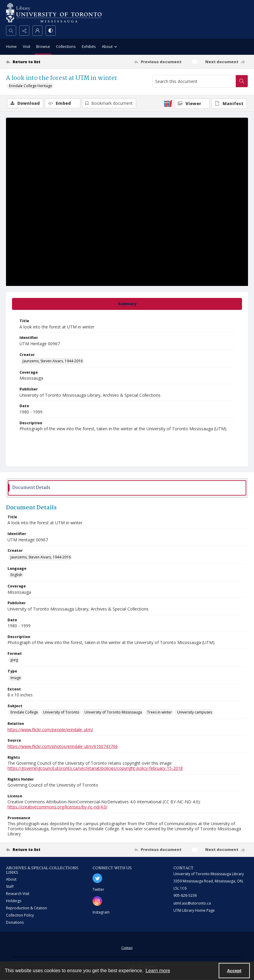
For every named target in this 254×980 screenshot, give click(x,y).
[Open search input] (11, 31)
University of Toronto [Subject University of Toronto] (61, 712)
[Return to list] (38, 62)
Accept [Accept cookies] (234, 971)
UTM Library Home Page (194, 910)
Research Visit (18, 894)
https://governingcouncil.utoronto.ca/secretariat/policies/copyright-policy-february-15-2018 (95, 768)
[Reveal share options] (24, 31)
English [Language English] (16, 575)
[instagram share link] (97, 901)
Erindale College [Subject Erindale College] (24, 712)
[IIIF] (168, 103)
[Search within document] (242, 81)
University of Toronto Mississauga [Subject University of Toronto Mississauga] (113, 712)
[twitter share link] (97, 878)
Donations (15, 922)
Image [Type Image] (16, 678)
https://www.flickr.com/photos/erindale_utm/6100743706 (63, 746)
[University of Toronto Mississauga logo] (54, 13)
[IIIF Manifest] (229, 104)
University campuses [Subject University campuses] (195, 712)
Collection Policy (20, 915)
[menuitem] (127, 947)
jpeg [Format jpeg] (14, 660)
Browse (43, 46)
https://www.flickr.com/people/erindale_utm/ (50, 730)
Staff (10, 886)
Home (11, 46)
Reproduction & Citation (27, 908)
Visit (27, 46)
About (11, 879)
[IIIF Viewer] (192, 104)
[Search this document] (194, 81)
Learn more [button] (158, 971)
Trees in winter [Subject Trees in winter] (159, 712)
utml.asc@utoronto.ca (192, 903)
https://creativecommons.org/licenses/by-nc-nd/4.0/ (58, 807)
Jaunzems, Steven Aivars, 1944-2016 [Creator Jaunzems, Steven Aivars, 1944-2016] (53, 361)
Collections (66, 46)
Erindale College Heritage (31, 86)
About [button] (110, 47)
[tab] (127, 304)
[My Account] (37, 31)
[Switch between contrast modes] (51, 31)
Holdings (14, 901)
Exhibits (89, 46)
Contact (127, 948)
